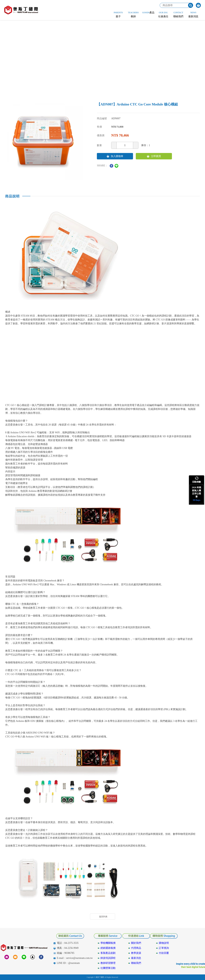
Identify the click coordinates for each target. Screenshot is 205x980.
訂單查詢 (164, 948)
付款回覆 (164, 953)
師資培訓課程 (108, 958)
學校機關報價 (108, 943)
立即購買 (154, 156)
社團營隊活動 (108, 968)
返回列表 (103, 917)
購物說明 (164, 943)
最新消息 (136, 958)
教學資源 (136, 953)
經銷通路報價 (108, 948)
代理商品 (136, 948)
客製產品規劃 (108, 953)
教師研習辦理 (108, 963)
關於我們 (136, 943)
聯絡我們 (136, 963)
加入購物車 (115, 156)
